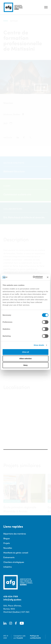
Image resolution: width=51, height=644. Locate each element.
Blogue (7, 538)
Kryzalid (20, 638)
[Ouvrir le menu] (46, 7)
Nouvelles (8, 548)
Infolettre (8, 567)
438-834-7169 (11, 596)
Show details (39, 345)
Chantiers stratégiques (14, 562)
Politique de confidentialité (35, 637)
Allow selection (25, 359)
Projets (7, 543)
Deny (26, 365)
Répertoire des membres (15, 534)
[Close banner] (48, 277)
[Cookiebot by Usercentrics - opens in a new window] (33, 277)
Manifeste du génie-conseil (16, 553)
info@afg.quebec (12, 599)
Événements (9, 557)
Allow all (26, 352)
